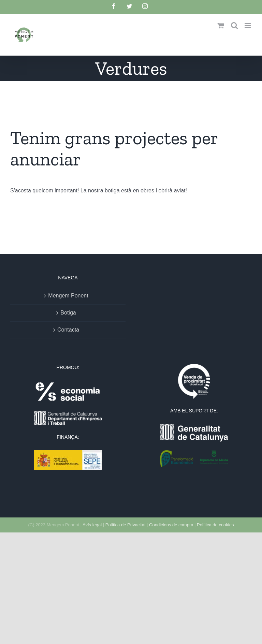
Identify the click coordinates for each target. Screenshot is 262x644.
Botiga (68, 313)
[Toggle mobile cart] (221, 25)
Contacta (68, 330)
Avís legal (92, 525)
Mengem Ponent (68, 296)
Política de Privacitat (126, 525)
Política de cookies (215, 525)
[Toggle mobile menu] (248, 25)
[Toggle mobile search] (234, 25)
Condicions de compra (171, 525)
